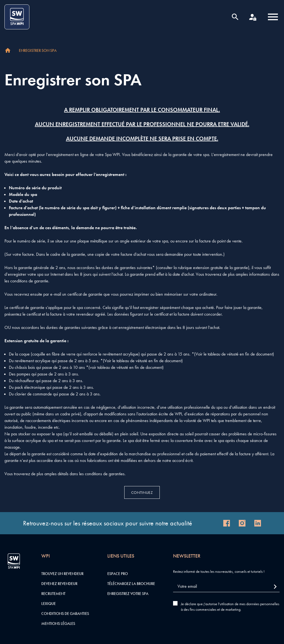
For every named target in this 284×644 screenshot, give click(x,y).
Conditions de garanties (65, 614)
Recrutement (53, 594)
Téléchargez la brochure (131, 584)
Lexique (49, 604)
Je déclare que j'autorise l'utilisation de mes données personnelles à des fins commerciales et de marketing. (230, 607)
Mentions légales (58, 623)
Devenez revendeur (59, 584)
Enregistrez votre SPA (128, 594)
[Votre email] (226, 586)
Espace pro (118, 574)
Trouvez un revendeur (62, 574)
